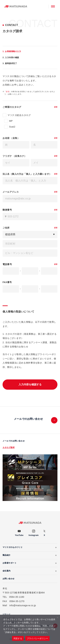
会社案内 (7, 571)
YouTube (19, 535)
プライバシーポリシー (38, 638)
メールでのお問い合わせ (14, 441)
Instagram (34, 535)
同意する (18, 638)
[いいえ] (57, 617)
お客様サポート (10, 563)
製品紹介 (7, 555)
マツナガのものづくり (13, 547)
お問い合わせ (9, 579)
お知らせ (7, 614)
